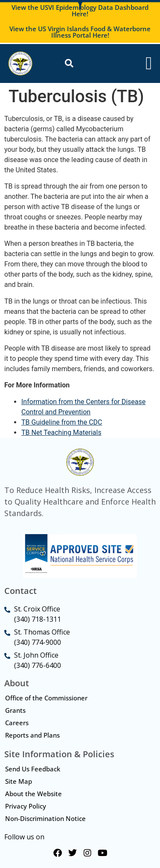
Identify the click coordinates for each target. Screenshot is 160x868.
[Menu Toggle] (149, 63)
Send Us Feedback (33, 769)
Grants (15, 710)
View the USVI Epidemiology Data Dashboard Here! (80, 10)
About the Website (33, 794)
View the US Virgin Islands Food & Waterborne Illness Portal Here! (80, 32)
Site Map (19, 781)
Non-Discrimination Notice (45, 818)
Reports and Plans (32, 735)
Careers (17, 723)
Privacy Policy (26, 806)
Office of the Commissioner (46, 698)
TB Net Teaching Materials (61, 433)
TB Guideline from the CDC (62, 422)
